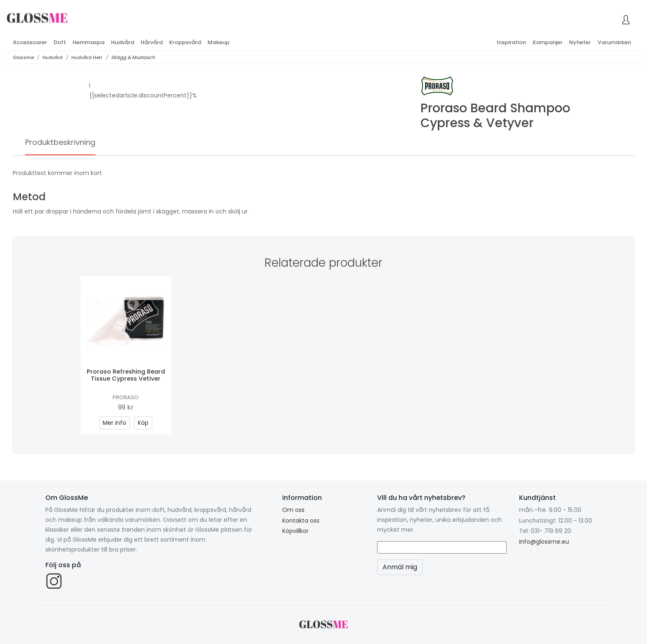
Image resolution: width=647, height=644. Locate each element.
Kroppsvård (185, 42)
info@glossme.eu (544, 542)
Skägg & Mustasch (133, 57)
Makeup (218, 42)
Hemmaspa (89, 42)
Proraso (126, 397)
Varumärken (614, 42)
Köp (143, 423)
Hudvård (123, 42)
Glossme (23, 57)
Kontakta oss (301, 521)
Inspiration (511, 42)
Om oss (293, 510)
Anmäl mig (400, 567)
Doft (60, 42)
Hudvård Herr (87, 57)
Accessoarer (30, 42)
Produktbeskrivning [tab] (60, 142)
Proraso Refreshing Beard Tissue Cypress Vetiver (126, 375)
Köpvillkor (295, 531)
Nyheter (580, 42)
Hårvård (152, 42)
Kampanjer (548, 42)
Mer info (115, 423)
